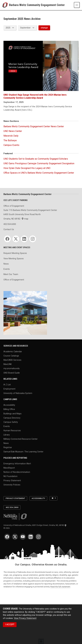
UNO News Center (13, 131)
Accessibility (9, 405)
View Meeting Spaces (14, 259)
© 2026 (7, 528)
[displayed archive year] (10, 28)
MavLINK (8, 364)
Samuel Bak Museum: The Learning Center (23, 452)
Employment (9, 389)
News (6, 264)
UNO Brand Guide (12, 373)
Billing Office (9, 409)
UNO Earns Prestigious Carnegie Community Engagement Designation (39, 163)
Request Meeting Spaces (15, 253)
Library (7, 435)
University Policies (12, 485)
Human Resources (12, 430)
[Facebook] (7, 239)
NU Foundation (10, 476)
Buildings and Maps (12, 413)
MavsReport (9, 468)
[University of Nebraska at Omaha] (6, 5)
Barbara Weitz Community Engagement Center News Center (34, 126)
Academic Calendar (13, 352)
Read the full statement (60, 587)
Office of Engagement (14, 280)
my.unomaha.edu (12, 368)
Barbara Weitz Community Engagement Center (37, 5)
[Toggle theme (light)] (53, 498)
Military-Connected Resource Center (21, 439)
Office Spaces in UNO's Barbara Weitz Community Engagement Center (39, 173)
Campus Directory (12, 418)
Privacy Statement (12, 480)
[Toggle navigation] (77, 5)
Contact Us (9, 229)
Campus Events (11, 145)
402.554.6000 (10, 224)
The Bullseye (10, 140)
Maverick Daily (11, 136)
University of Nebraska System (18, 393)
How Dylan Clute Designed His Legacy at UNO (27, 168)
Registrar (8, 447)
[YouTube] (23, 537)
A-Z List (7, 385)
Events (7, 269)
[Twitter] (16, 239)
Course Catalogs (11, 356)
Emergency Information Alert (17, 464)
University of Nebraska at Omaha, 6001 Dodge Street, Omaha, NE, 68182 (35, 525)
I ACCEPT (10, 624)
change (44, 28)
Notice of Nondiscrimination (17, 472)
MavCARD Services (12, 360)
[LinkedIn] (24, 239)
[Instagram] (33, 239)
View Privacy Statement (25, 618)
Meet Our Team (11, 274)
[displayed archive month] (27, 28)
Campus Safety (11, 422)
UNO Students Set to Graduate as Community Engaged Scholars (36, 159)
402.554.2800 (12, 507)
